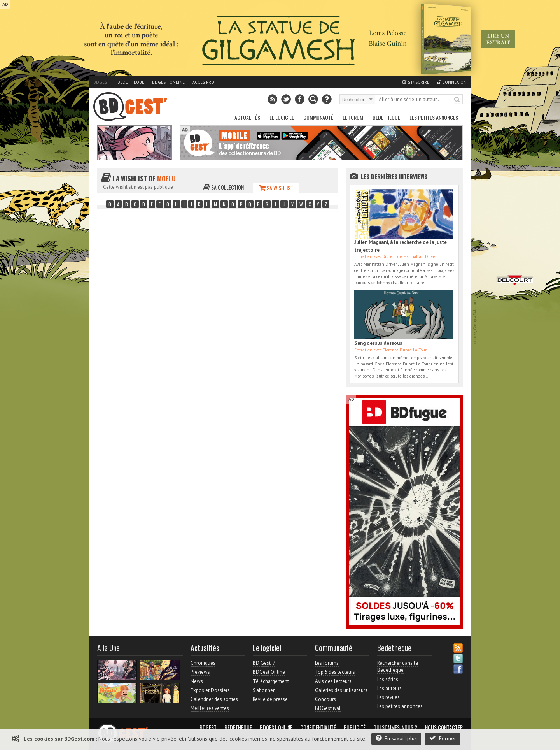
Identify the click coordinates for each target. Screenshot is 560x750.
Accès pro (203, 82)
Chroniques (203, 663)
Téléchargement (271, 681)
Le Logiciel (282, 117)
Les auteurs (389, 688)
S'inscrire (416, 82)
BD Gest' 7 (264, 663)
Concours (325, 699)
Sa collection (224, 187)
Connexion (452, 82)
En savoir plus (396, 738)
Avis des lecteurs (333, 681)
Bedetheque (131, 82)
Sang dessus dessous (378, 343)
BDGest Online (168, 82)
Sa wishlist (276, 188)
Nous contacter (444, 727)
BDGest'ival (328, 708)
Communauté (318, 117)
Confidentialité (318, 727)
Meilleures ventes (210, 708)
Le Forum (353, 117)
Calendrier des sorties (214, 699)
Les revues (388, 697)
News (197, 681)
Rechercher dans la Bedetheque (398, 667)
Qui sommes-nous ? (395, 727)
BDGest (101, 82)
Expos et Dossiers (210, 690)
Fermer (443, 738)
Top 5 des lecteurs (335, 672)
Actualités (247, 117)
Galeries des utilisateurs (341, 690)
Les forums (327, 663)
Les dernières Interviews (394, 176)
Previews (200, 672)
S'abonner (264, 690)
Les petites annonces (434, 117)
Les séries (388, 679)
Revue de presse (270, 699)
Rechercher (457, 100)
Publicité (355, 727)
